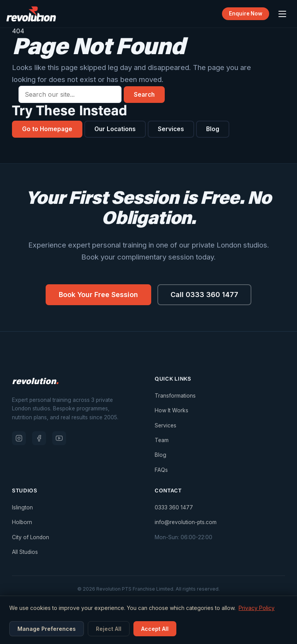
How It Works (172, 411)
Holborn (22, 523)
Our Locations (117, 129)
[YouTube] (59, 439)
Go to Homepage (48, 129)
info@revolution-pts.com (186, 523)
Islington (22, 508)
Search (145, 94)
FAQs (161, 470)
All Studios (25, 552)
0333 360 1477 (174, 508)
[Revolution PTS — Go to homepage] (31, 14)
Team (162, 441)
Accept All (155, 629)
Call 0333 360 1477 (205, 295)
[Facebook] (39, 439)
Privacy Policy (257, 608)
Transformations (175, 396)
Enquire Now (245, 14)
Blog (216, 129)
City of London (31, 538)
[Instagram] (19, 439)
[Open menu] (282, 14)
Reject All (109, 629)
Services (174, 129)
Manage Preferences (47, 629)
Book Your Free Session (98, 295)
